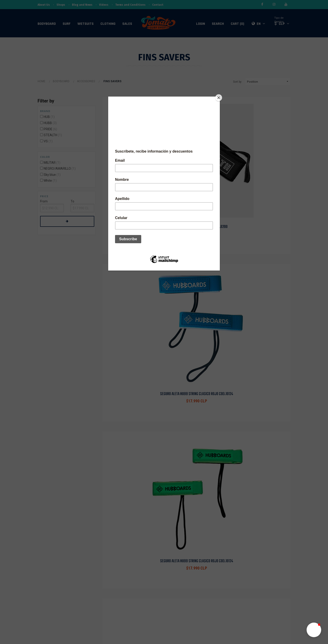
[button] (314, 630)
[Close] (219, 98)
